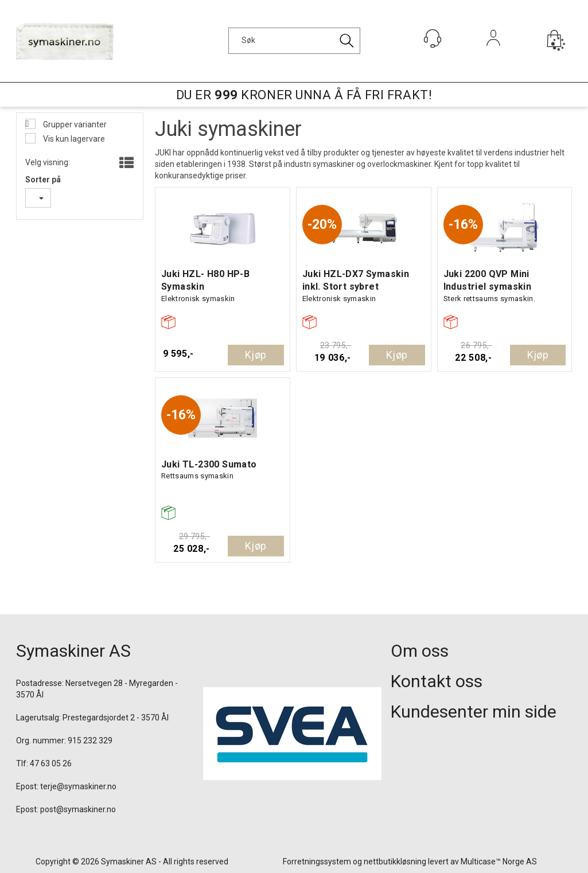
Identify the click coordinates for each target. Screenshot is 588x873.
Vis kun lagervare (73, 139)
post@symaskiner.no (78, 809)
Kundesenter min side (474, 712)
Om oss (420, 651)
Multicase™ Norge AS (499, 862)
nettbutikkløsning (395, 862)
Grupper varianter (74, 124)
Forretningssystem (317, 862)
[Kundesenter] (433, 38)
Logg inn (493, 54)
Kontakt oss (437, 681)
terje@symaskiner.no (78, 786)
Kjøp (256, 355)
